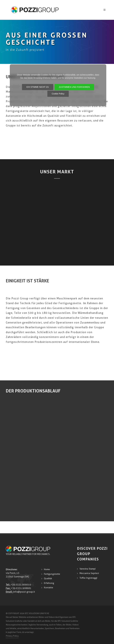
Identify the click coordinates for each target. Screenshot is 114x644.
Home (47, 569)
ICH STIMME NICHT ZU (38, 87)
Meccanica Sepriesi (89, 573)
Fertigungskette (52, 574)
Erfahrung (49, 583)
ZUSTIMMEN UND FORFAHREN (74, 87)
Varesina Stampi (88, 569)
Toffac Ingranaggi (88, 578)
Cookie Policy (58, 94)
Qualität (48, 578)
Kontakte (49, 588)
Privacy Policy (12, 636)
